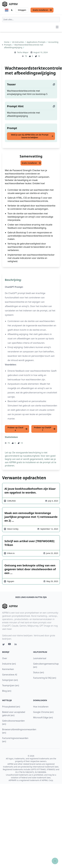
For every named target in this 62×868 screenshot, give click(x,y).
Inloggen (22, 10)
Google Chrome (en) (43, 712)
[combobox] (31, 20)
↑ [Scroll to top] (55, 861)
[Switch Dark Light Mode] (12, 10)
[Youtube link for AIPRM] (10, 645)
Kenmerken (8, 669)
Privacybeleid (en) (11, 707)
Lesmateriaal (40, 658)
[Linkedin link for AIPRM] (16, 645)
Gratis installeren (42, 10)
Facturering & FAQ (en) (45, 678)
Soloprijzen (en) (10, 680)
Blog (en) (7, 691)
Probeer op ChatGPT (45, 429)
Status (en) (39, 672)
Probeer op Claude (18, 429)
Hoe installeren (41, 707)
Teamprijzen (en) (11, 685)
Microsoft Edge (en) (43, 717)
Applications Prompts (36, 42)
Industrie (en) (9, 664)
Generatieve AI (10, 675)
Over (5, 658)
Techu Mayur (23, 52)
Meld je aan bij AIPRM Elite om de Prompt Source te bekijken (32, 136)
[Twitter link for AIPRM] (4, 644)
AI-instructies (18, 42)
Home (7, 42)
